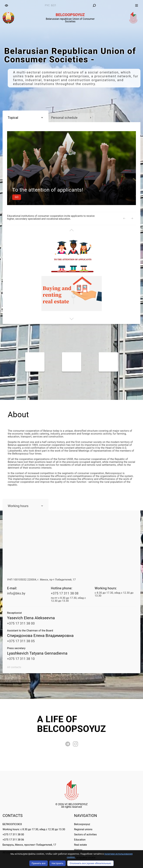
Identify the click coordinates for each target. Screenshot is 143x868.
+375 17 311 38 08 (65, 593)
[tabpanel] (71, 67)
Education (80, 840)
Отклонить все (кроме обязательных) (90, 863)
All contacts (14, 667)
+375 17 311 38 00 (21, 623)
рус (47, 5)
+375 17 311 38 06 (13, 840)
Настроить (57, 863)
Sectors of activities (86, 834)
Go (125, 197)
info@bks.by (16, 593)
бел (53, 5)
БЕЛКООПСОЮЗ (12, 824)
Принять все (39, 863)
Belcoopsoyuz (82, 824)
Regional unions (83, 829)
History (78, 850)
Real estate (81, 845)
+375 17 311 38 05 (21, 641)
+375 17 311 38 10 (21, 659)
